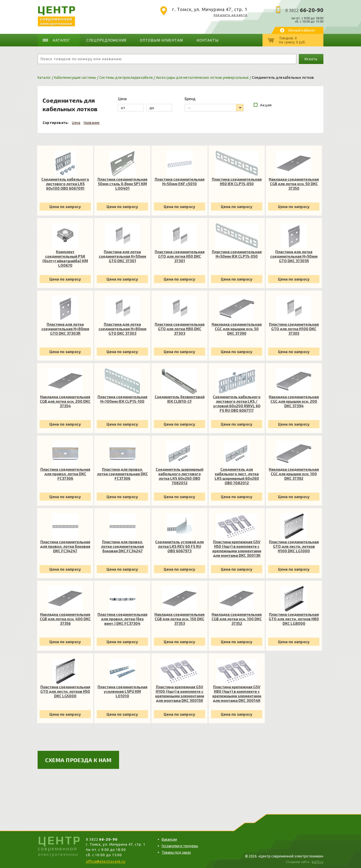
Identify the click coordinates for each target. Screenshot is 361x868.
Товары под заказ (176, 852)
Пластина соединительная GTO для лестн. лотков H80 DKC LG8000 (294, 619)
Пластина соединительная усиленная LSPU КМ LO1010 (122, 691)
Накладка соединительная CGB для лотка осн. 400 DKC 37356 (65, 619)
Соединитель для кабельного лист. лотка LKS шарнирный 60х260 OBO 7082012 (237, 476)
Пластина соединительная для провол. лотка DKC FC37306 (65, 474)
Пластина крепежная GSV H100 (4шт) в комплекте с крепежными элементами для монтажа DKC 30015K (180, 694)
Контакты (208, 40)
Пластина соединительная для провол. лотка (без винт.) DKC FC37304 (122, 619)
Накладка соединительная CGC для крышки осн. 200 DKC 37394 (294, 401)
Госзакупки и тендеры (180, 846)
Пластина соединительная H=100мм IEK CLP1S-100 (122, 399)
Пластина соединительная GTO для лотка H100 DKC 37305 (294, 329)
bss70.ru (318, 862)
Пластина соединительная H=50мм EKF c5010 (180, 181)
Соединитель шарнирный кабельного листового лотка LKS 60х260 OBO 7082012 (179, 476)
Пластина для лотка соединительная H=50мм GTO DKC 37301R (294, 256)
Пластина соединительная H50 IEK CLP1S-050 (237, 181)
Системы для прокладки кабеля (126, 78)
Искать (311, 59)
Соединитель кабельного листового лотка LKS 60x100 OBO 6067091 (65, 184)
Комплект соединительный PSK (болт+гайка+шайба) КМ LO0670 (65, 258)
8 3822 (304, 10)
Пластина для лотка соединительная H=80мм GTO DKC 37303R (65, 329)
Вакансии (169, 839)
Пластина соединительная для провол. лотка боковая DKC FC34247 (65, 546)
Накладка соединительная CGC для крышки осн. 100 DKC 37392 (294, 474)
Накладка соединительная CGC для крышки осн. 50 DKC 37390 (237, 329)
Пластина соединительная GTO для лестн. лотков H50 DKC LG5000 (65, 691)
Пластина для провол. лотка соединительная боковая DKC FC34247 (122, 546)
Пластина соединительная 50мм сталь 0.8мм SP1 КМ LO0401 (122, 184)
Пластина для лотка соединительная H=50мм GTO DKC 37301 (122, 256)
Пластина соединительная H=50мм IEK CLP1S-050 (237, 254)
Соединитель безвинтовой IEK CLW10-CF (180, 399)
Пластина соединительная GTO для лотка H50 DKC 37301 (180, 256)
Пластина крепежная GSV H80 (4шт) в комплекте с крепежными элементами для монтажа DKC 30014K (237, 694)
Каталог (61, 40)
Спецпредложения (107, 40)
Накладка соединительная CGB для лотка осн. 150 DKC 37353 (179, 619)
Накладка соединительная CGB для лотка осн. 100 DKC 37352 (237, 619)
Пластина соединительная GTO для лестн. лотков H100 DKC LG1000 (294, 546)
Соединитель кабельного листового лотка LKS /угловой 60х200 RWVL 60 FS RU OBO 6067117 (237, 404)
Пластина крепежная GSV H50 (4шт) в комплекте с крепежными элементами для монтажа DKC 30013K (237, 549)
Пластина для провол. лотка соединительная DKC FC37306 (122, 474)
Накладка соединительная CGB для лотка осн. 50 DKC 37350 (294, 184)
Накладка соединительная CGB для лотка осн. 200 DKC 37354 (65, 401)
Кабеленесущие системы (75, 78)
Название (92, 123)
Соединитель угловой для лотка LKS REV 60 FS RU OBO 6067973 (179, 546)
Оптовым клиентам (161, 40)
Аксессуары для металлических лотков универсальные (202, 78)
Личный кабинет (302, 30)
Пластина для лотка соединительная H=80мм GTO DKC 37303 (122, 329)
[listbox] (214, 108)
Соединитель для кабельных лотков (283, 78)
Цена (76, 123)
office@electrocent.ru (106, 861)
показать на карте (231, 15)
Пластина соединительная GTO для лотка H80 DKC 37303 (180, 329)
